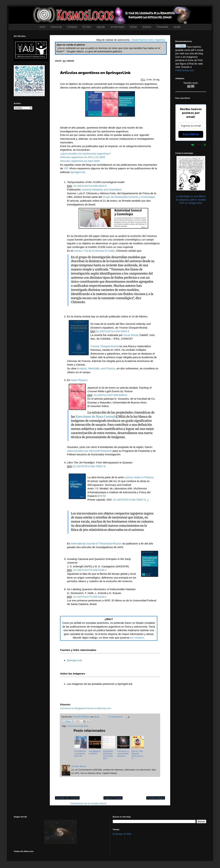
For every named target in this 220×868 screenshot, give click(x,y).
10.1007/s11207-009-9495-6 (110, 395)
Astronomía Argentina (78, 726)
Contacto (72, 27)
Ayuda (177, 27)
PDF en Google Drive (191, 203)
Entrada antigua (156, 798)
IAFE (101, 496)
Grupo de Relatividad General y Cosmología (129, 197)
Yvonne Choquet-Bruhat (104, 346)
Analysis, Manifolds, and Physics (96, 368)
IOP (66, 168)
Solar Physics (79, 380)
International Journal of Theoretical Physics (97, 543)
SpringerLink (78, 172)
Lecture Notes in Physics (139, 477)
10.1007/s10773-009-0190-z (90, 570)
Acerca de (56, 27)
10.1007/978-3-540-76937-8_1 (131, 500)
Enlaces (147, 27)
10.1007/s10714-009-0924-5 (90, 186)
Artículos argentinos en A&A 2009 (80, 161)
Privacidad (162, 27)
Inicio (42, 27)
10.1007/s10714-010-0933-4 (113, 331)
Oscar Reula (131, 335)
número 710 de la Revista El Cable (94, 251)
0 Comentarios (115, 717)
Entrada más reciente (67, 798)
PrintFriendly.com (185, 70)
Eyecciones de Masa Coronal (96, 417)
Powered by (191, 145)
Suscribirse (191, 134)
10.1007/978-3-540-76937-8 (89, 466)
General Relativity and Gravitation (102, 189)
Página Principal (113, 798)
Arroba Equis (117, 27)
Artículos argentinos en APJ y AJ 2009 (83, 157)
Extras (134, 27)
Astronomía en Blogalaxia (73, 708)
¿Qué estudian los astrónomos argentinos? (85, 154)
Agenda (101, 27)
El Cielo (87, 27)
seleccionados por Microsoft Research (89, 451)
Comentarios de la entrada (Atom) (88, 803)
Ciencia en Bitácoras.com (98, 708)
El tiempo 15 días (122, 834)
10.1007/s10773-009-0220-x (90, 597)
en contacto (137, 638)
